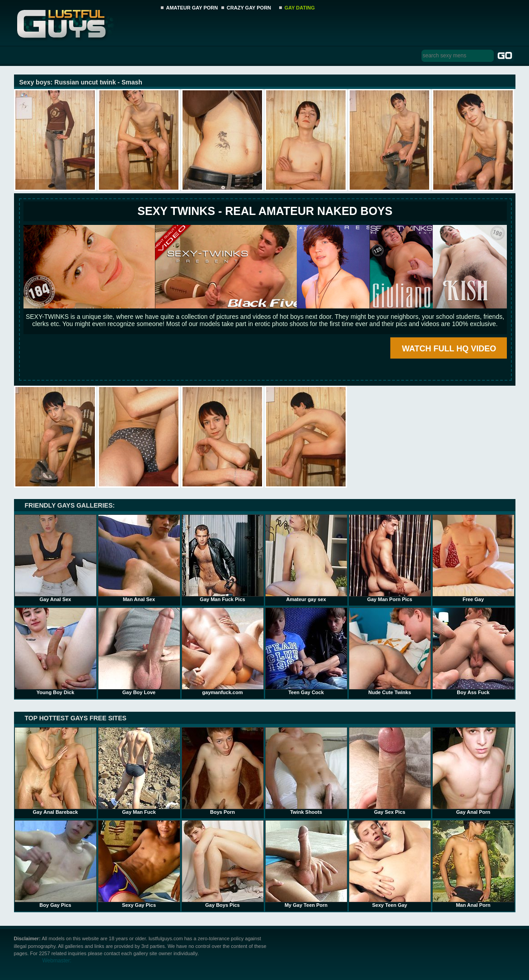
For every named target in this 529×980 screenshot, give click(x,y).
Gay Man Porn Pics (390, 558)
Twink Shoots (306, 771)
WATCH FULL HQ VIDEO (449, 349)
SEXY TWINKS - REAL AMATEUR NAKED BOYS (265, 211)
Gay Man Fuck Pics (223, 558)
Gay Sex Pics (390, 771)
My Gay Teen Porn (306, 864)
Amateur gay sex (306, 558)
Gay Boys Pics (223, 864)
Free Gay (473, 558)
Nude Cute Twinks (390, 651)
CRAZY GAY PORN (249, 8)
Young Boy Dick (56, 651)
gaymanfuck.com (223, 651)
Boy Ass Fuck (473, 651)
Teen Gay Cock (306, 651)
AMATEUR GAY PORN (192, 8)
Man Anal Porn (473, 864)
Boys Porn (223, 771)
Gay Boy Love (139, 651)
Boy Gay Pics (56, 864)
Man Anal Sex (139, 558)
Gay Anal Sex (56, 558)
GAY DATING (300, 8)
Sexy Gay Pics (139, 864)
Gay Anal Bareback (56, 771)
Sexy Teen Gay (390, 864)
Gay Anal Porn (473, 771)
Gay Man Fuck (139, 771)
